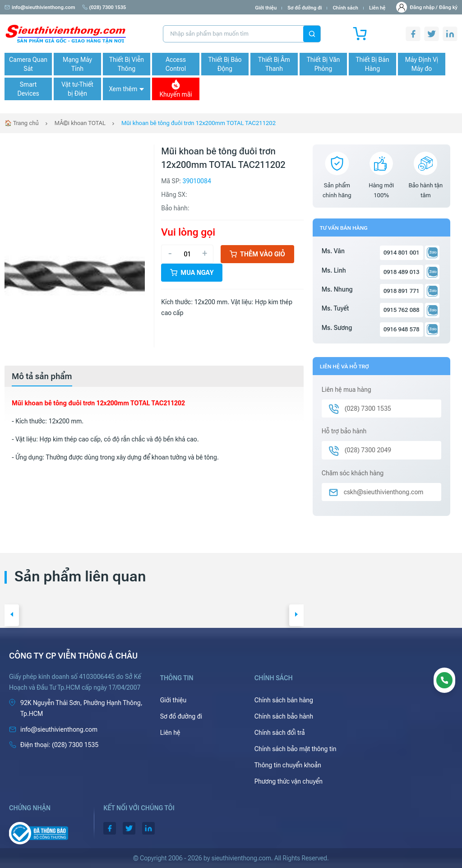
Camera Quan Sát (28, 64)
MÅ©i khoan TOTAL (80, 123)
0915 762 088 (402, 310)
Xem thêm (126, 89)
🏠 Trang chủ (22, 123)
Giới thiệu (266, 8)
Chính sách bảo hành (284, 716)
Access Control (176, 64)
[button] (12, 615)
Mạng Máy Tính (77, 64)
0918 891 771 (402, 291)
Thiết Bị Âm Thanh (274, 64)
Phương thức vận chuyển (289, 781)
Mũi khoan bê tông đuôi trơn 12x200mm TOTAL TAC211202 (199, 123)
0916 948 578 (402, 329)
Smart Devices (28, 89)
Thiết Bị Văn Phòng (323, 64)
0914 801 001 (402, 253)
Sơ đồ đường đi (305, 8)
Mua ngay (192, 273)
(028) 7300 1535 (104, 7)
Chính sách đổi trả (280, 733)
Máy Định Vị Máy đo (422, 64)
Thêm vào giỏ (257, 254)
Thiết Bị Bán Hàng (373, 64)
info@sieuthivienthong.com (40, 7)
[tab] (42, 376)
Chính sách (345, 8)
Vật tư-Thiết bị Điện (77, 89)
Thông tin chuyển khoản (288, 765)
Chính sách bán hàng (284, 700)
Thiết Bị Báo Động (225, 64)
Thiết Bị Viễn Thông (127, 64)
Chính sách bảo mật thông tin (296, 749)
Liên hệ (377, 8)
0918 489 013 (402, 272)
